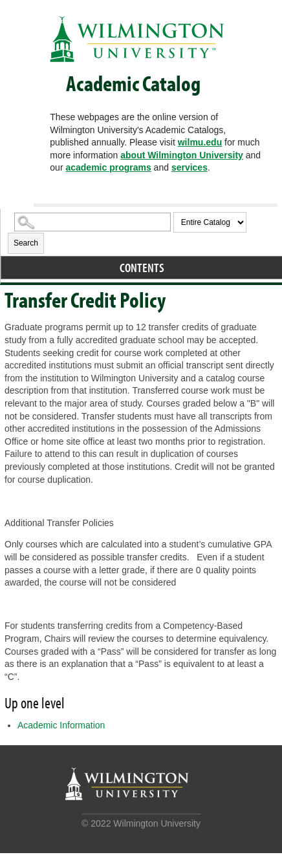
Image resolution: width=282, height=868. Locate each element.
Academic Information (61, 725)
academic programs (108, 167)
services (190, 167)
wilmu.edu (200, 142)
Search (26, 243)
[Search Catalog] (92, 222)
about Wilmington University (182, 155)
